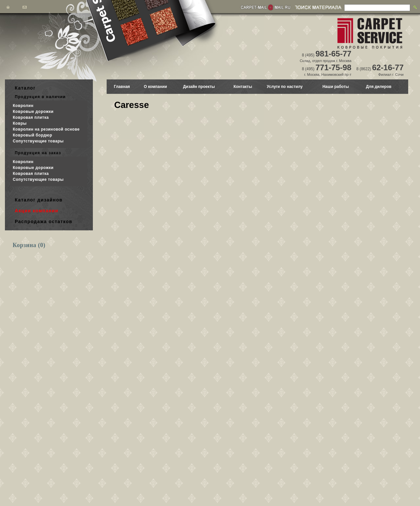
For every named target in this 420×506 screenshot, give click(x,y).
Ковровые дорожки (33, 112)
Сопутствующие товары (38, 141)
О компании (155, 87)
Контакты (243, 87)
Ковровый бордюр (32, 135)
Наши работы (336, 87)
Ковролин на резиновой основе (46, 129)
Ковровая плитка (31, 117)
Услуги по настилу (285, 87)
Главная (122, 87)
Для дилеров (379, 87)
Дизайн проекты (199, 87)
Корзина (29, 245)
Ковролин (23, 106)
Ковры (20, 123)
